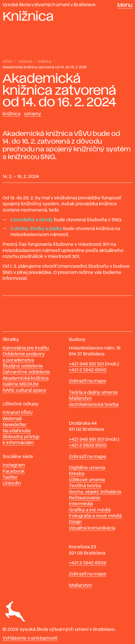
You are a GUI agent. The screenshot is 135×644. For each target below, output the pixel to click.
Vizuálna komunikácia (92, 528)
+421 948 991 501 (87, 439)
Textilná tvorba (85, 486)
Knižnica (45, 62)
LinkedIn (12, 483)
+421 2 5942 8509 (88, 563)
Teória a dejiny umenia (93, 393)
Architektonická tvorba (94, 405)
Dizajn (75, 522)
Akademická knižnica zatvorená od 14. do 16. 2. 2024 (45, 67)
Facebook (14, 471)
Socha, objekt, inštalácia (95, 492)
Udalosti (25, 62)
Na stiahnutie (17, 431)
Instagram (14, 465)
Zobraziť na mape (88, 381)
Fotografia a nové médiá (95, 516)
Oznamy (33, 114)
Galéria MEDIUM (21, 384)
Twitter (10, 477)
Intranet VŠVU (18, 413)
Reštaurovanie (85, 498)
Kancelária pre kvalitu (26, 348)
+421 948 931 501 (87, 364)
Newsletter (15, 425)
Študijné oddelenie (23, 366)
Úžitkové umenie (87, 480)
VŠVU (7, 62)
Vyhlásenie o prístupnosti (30, 638)
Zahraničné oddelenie (26, 372)
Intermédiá (81, 504)
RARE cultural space (24, 390)
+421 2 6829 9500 (88, 445)
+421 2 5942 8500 (88, 370)
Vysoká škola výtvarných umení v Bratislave (49, 5)
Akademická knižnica (26, 378)
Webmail (12, 419)
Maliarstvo (80, 398)
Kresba (77, 474)
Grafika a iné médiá (90, 510)
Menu (125, 5)
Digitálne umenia (87, 468)
